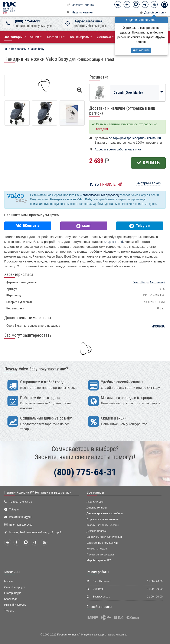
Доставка (106, 37)
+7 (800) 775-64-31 (21, 502)
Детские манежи (97, 531)
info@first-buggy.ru (20, 517)
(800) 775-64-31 (27, 21)
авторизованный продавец (101, 195)
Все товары (95, 492)
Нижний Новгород (15, 605)
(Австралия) (149, 282)
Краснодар (11, 599)
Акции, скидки (95, 502)
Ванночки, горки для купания (104, 537)
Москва (9, 581)
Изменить (141, 50)
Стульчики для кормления (103, 519)
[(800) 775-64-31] (8, 24)
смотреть (158, 326)
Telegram (15, 510)
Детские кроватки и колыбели (105, 513)
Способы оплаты (99, 607)
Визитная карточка (21, 525)
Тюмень (9, 611)
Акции (36, 37)
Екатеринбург (13, 593)
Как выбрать (81, 37)
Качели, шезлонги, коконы (103, 525)
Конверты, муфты (97, 549)
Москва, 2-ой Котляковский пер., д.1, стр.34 (36, 532)
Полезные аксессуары (100, 555)
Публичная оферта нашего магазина (105, 635)
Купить (148, 163)
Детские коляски (97, 508)
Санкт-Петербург (15, 587)
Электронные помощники (102, 543)
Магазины (56, 37)
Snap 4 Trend (113, 242)
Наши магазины (83, 12)
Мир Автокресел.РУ (99, 560)
